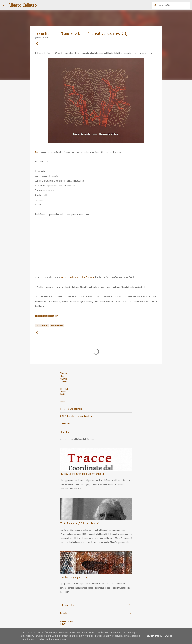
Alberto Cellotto (23, 5)
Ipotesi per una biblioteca (71, 409)
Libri (62, 376)
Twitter (63, 394)
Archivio (63, 379)
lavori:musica (57, 326)
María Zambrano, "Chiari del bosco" (79, 524)
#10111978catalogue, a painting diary (76, 416)
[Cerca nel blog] (174, 5)
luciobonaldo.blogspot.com (47, 316)
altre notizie (42, 326)
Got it (168, 636)
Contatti (64, 381)
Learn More (154, 636)
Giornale (64, 373)
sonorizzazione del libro (74, 277)
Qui (37, 152)
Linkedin (64, 391)
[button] (37, 44)
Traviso (90, 277)
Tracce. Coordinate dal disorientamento (82, 474)
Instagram (64, 389)
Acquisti (64, 402)
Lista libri (65, 432)
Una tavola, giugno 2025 (73, 577)
